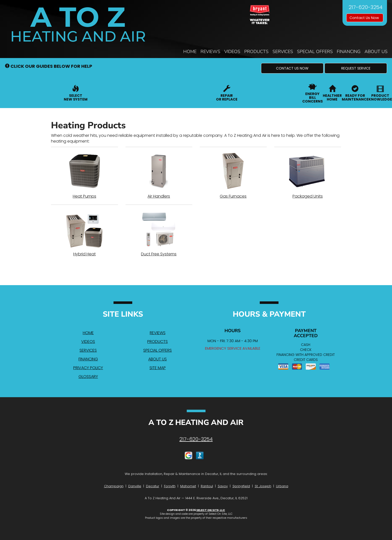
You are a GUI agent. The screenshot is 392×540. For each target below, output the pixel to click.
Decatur (153, 486)
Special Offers (315, 52)
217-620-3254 (196, 439)
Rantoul (207, 486)
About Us (376, 52)
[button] (292, 68)
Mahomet (188, 486)
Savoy (223, 486)
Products (256, 52)
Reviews (210, 52)
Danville (135, 486)
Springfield (241, 486)
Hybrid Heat (84, 233)
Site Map (158, 368)
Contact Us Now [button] (365, 18)
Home (190, 52)
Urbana (282, 486)
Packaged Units (308, 176)
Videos (232, 52)
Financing (349, 52)
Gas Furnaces (233, 176)
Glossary (88, 377)
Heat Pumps (84, 176)
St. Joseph (263, 486)
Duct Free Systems (159, 233)
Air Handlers (159, 176)
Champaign (114, 486)
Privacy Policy (88, 368)
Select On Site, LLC (211, 510)
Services (283, 52)
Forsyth (170, 486)
